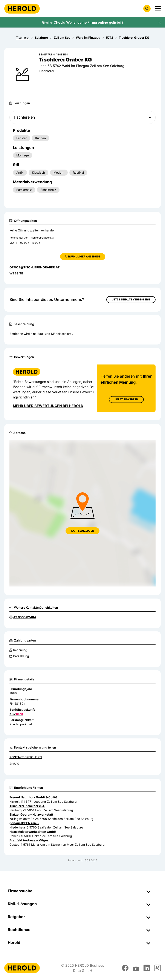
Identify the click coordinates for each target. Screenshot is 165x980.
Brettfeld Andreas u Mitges (29, 840)
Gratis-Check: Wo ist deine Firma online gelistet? (83, 22)
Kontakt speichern (26, 757)
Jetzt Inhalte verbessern (131, 299)
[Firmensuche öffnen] (147, 9)
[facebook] (125, 968)
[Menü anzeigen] (158, 9)
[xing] (157, 968)
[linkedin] (147, 968)
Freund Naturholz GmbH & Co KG (34, 797)
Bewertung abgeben (53, 54)
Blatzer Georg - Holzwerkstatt (31, 814)
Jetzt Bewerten (126, 399)
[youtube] (136, 968)
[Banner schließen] (160, 23)
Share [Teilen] (15, 764)
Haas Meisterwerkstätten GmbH (33, 832)
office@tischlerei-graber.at (34, 267)
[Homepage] (22, 9)
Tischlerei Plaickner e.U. (27, 806)
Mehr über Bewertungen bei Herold (48, 406)
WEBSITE (16, 273)
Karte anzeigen (82, 531)
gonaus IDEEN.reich (24, 823)
